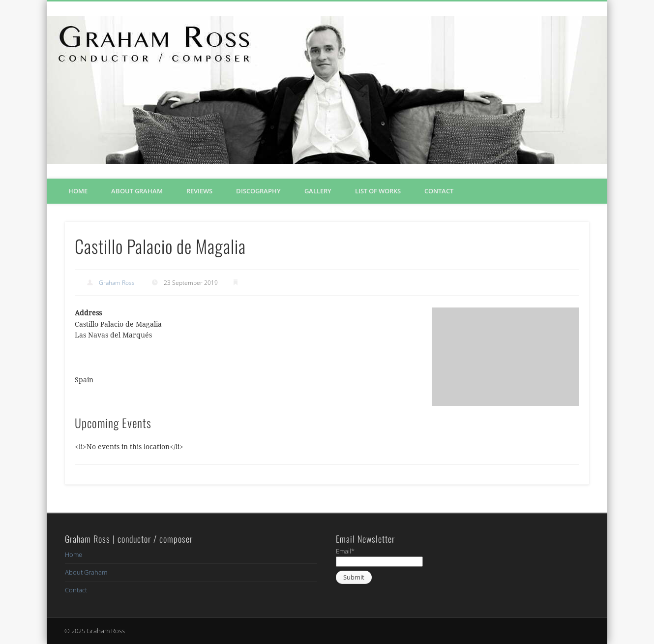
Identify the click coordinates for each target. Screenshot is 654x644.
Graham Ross (117, 283)
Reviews (199, 191)
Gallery (318, 191)
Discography (258, 191)
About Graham (137, 191)
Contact (439, 191)
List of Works (378, 191)
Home (78, 191)
